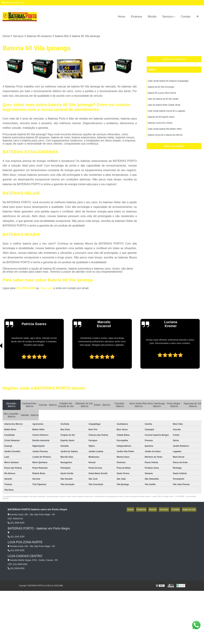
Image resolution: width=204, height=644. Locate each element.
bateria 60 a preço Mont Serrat (162, 95)
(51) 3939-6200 (26, 289)
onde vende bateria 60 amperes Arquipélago (168, 82)
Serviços (168, 17)
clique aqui (46, 289)
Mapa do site (190, 510)
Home (121, 17)
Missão (152, 17)
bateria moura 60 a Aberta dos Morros (165, 140)
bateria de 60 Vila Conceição (161, 88)
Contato (186, 17)
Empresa (136, 17)
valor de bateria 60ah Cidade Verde (164, 108)
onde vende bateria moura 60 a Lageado (167, 114)
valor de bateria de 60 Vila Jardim (163, 101)
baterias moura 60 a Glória (160, 127)
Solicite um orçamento (174, 60)
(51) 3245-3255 (16, 537)
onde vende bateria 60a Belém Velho (165, 134)
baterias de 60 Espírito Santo (161, 121)
